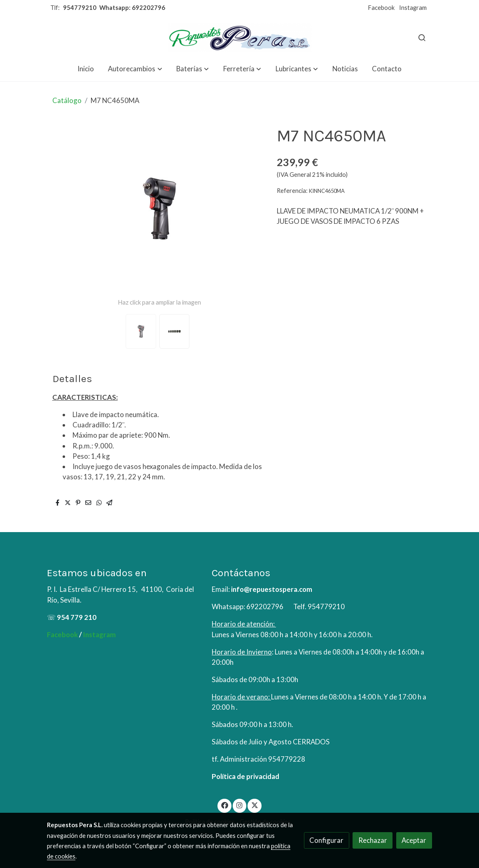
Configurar (326, 840)
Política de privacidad (245, 776)
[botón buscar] (422, 38)
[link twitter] (255, 805)
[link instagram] (240, 805)
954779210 (80, 8)
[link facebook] (224, 805)
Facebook (381, 8)
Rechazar (373, 840)
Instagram (413, 8)
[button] (135, 69)
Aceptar (414, 840)
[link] (240, 37)
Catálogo (67, 100)
